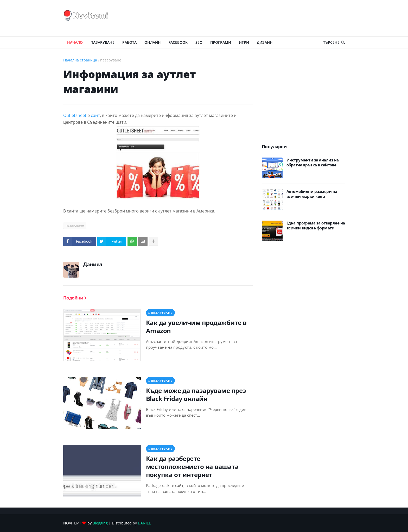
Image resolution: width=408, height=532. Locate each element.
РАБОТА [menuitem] (129, 42)
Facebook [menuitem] (178, 42)
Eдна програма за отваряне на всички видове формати (316, 226)
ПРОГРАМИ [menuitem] (221, 42)
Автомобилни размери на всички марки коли (312, 194)
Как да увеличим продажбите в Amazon (196, 327)
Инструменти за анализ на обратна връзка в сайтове (313, 163)
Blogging (100, 523)
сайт (95, 115)
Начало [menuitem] (75, 42)
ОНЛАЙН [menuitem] (153, 42)
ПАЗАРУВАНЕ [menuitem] (103, 42)
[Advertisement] (250, 18)
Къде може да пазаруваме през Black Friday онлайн (196, 395)
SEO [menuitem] (199, 42)
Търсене (331, 42)
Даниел (93, 264)
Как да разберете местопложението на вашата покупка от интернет (192, 467)
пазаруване (111, 60)
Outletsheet (75, 115)
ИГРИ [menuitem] (244, 42)
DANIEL (144, 523)
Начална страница (80, 60)
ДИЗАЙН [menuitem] (265, 42)
